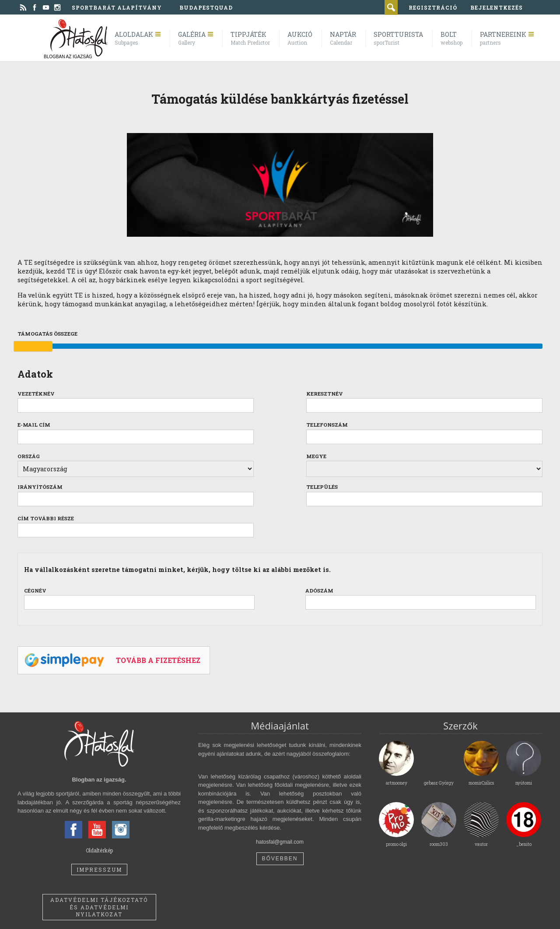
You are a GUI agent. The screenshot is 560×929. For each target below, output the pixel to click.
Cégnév (35, 591)
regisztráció (433, 7)
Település (322, 487)
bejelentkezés (497, 7)
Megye (316, 456)
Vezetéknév (36, 394)
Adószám (319, 591)
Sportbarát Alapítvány (117, 7)
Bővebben (280, 859)
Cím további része (46, 518)
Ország (29, 456)
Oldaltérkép (99, 850)
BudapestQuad (206, 7)
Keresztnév (325, 394)
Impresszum (99, 869)
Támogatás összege (47, 334)
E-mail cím (34, 425)
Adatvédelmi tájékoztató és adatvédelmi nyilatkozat (99, 907)
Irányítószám (40, 487)
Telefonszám (327, 425)
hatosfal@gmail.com (280, 842)
